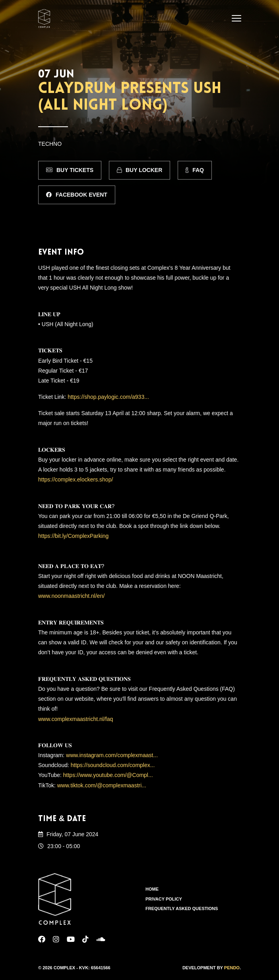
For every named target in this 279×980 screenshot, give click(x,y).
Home (152, 889)
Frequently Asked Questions (182, 908)
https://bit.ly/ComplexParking (73, 536)
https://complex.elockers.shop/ (76, 479)
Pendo (232, 968)
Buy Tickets (70, 170)
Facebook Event (77, 195)
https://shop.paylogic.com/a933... (108, 397)
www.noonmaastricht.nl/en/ (71, 596)
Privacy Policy (164, 899)
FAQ (195, 170)
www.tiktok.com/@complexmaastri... (102, 785)
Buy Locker (139, 170)
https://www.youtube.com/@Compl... (108, 775)
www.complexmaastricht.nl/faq (76, 719)
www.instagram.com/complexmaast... (112, 755)
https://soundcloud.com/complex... (113, 765)
